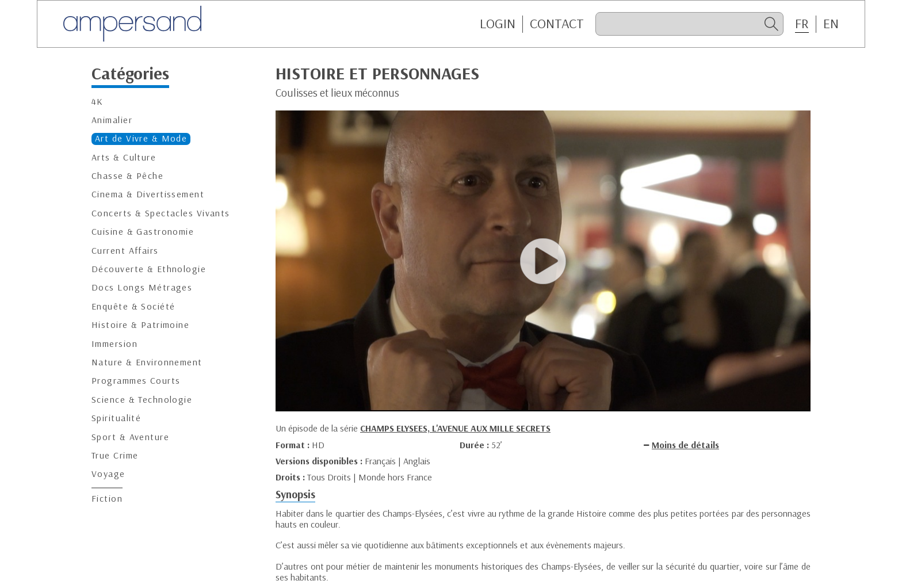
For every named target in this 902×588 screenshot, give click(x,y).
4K (98, 102)
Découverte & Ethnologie (149, 269)
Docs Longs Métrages (142, 287)
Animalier (112, 120)
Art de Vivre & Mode (141, 138)
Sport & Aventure (130, 437)
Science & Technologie (142, 400)
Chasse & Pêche (127, 176)
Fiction (107, 499)
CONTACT (557, 24)
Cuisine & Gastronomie (143, 232)
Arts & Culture (124, 157)
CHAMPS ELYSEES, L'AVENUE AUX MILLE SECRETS (455, 428)
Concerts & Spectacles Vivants (161, 213)
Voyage (108, 474)
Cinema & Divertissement (148, 194)
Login (498, 24)
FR (802, 24)
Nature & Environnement (147, 362)
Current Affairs (125, 251)
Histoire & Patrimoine (140, 325)
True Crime (115, 455)
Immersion (114, 344)
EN (831, 24)
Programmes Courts (136, 381)
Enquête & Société (133, 306)
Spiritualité (116, 418)
